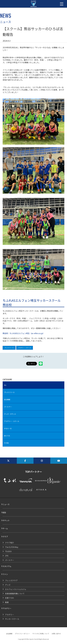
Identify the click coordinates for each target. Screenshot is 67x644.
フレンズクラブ (11, 580)
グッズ (8, 585)
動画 (7, 602)
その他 (6, 443)
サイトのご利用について (41, 634)
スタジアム (7, 566)
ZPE (7, 556)
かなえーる (8, 428)
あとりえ (7, 436)
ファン (5, 574)
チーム (5, 528)
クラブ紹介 (9, 543)
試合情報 (7, 399)
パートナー (8, 407)
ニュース (6, 504)
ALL (5, 385)
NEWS (5, 15)
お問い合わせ (56, 634)
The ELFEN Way (12, 547)
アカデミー (7, 608)
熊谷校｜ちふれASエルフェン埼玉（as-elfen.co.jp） (24, 333)
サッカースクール (12, 619)
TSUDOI (8, 551)
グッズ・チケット (10, 414)
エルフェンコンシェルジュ (16, 589)
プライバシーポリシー (22, 634)
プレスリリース (9, 348)
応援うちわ (9, 598)
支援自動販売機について (15, 594)
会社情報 (9, 634)
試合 (4, 512)
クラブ (5, 537)
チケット (6, 520)
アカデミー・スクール (25, 348)
